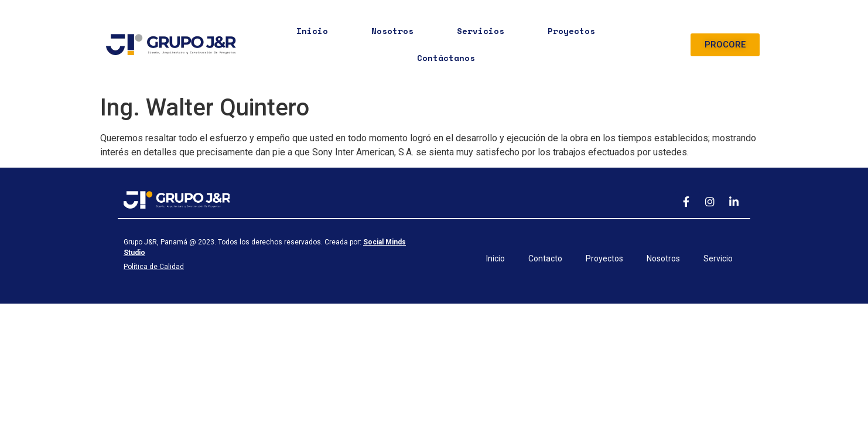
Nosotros (392, 31)
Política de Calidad (154, 267)
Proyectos (571, 31)
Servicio (718, 258)
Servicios (481, 31)
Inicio (312, 31)
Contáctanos (446, 58)
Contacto (545, 258)
